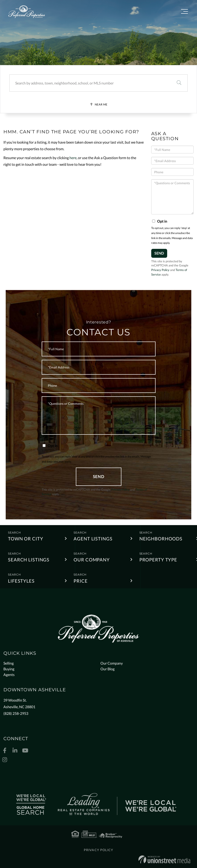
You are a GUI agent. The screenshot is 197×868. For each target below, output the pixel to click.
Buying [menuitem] (9, 669)
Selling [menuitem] (9, 663)
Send (159, 253)
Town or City (26, 539)
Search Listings (29, 560)
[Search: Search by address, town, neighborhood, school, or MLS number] (90, 83)
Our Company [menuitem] (112, 663)
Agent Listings (93, 539)
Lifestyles (21, 581)
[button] (179, 83)
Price (81, 581)
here (73, 158)
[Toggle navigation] (184, 12)
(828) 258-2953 (16, 713)
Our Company (92, 560)
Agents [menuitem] (9, 675)
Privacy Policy (160, 270)
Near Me (101, 104)
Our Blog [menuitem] (107, 669)
